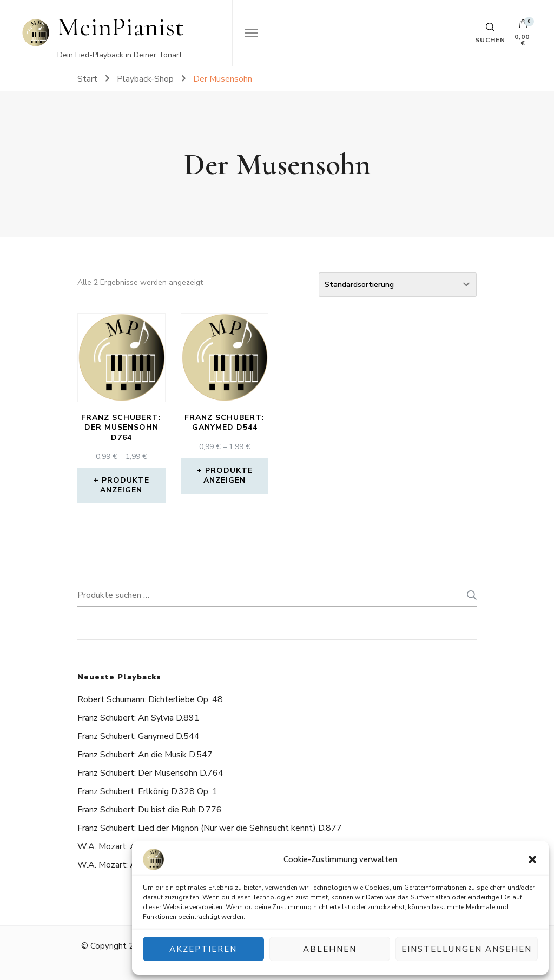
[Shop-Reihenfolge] (398, 285)
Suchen (469, 595)
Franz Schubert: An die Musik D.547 (145, 755)
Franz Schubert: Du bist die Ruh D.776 (150, 810)
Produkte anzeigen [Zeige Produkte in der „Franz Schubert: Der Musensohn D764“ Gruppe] (125, 485)
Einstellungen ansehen (467, 949)
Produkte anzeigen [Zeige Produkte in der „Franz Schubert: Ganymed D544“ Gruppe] (228, 475)
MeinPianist (121, 27)
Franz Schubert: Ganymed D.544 (138, 736)
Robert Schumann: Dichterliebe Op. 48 (150, 699)
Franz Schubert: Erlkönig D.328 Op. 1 (147, 791)
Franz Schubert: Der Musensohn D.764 (150, 773)
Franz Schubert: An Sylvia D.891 (138, 718)
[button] (532, 859)
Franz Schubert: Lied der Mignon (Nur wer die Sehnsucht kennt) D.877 (210, 828)
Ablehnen (330, 949)
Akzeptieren (203, 949)
